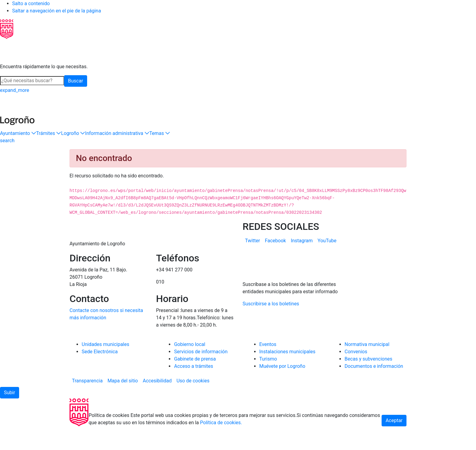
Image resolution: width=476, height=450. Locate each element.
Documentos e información (374, 390)
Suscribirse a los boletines (271, 327)
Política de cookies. (221, 446)
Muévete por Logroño (282, 390)
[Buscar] (32, 81)
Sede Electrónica (100, 375)
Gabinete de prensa (195, 383)
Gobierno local (190, 368)
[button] (18, 133)
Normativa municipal (367, 368)
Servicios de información (201, 375)
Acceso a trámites (194, 390)
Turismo (268, 383)
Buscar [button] (76, 81)
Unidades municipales (105, 368)
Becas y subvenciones (368, 383)
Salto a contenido (31, 3)
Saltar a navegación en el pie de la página (57, 11)
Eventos (268, 368)
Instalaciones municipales (287, 375)
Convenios (356, 375)
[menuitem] (252, 241)
